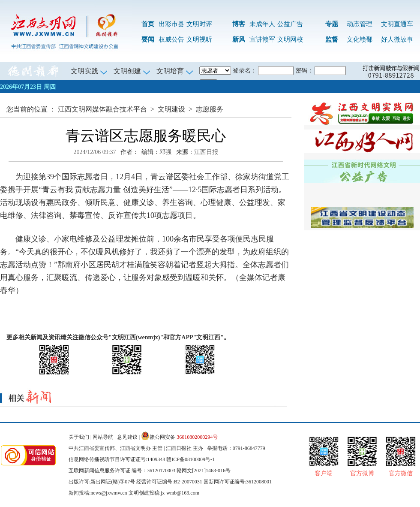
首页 (148, 24)
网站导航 (103, 437)
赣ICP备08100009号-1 (190, 459)
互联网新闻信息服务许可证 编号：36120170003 (122, 471)
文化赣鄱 (360, 39)
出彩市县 (171, 24)
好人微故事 (397, 39)
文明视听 (199, 39)
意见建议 (127, 437)
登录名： (245, 71)
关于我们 (79, 437)
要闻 (148, 39)
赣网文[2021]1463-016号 (204, 471)
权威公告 (171, 39)
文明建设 (171, 109)
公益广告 (290, 24)
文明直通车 (397, 24)
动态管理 (360, 24)
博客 (239, 24)
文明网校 (290, 39)
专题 (332, 24)
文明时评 (199, 24)
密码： (304, 71)
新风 (239, 39)
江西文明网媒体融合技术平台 (102, 109)
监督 (332, 39)
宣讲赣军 (262, 39)
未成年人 (262, 24)
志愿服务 (210, 109)
